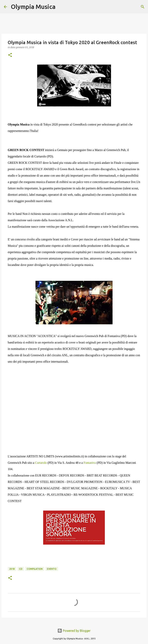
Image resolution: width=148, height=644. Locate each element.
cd (21, 569)
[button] (10, 55)
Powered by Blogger (74, 631)
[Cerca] (61, 7)
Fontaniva (90, 463)
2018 (12, 569)
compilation (35, 569)
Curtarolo (41, 463)
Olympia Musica (33, 7)
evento (52, 569)
